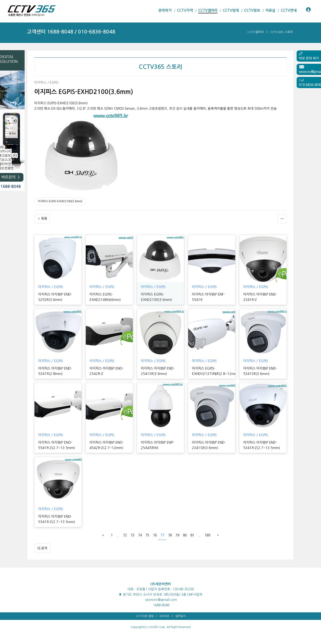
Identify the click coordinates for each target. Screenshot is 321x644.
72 (125, 535)
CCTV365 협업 (145, 616)
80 (185, 535)
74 (140, 535)
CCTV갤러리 (256, 32)
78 (170, 535)
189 (207, 535)
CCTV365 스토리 (281, 32)
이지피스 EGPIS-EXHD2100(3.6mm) (60, 201)
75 (147, 535)
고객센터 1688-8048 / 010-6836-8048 (71, 32)
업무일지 (180, 616)
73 (132, 535)
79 (177, 535)
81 (192, 535)
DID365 (164, 616)
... (118, 535)
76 (155, 535)
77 (162, 535)
